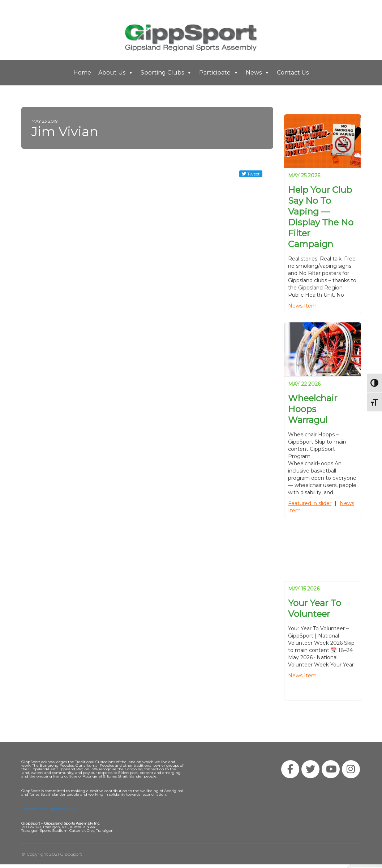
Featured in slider (310, 503)
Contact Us (293, 73)
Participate (219, 73)
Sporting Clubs (166, 73)
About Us (116, 73)
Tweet (251, 174)
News (258, 73)
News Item (302, 306)
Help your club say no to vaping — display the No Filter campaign (321, 217)
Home (82, 73)
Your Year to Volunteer (315, 608)
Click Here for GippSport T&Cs (48, 809)
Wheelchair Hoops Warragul (313, 409)
